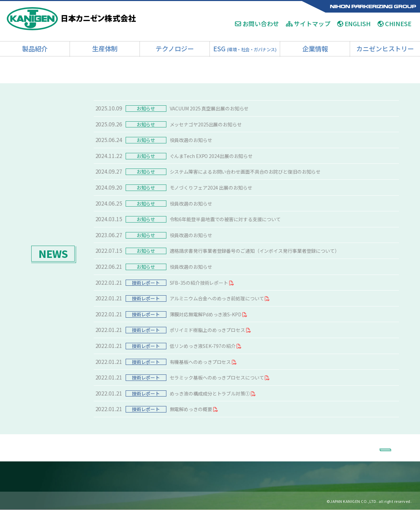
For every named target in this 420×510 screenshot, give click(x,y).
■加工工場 (95, 477)
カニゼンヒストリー (385, 48)
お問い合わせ (257, 24)
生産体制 (105, 48)
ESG (245, 48)
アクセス (68, 501)
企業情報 (315, 48)
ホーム (17, 501)
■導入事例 (206, 477)
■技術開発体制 (170, 477)
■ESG (255, 477)
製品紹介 (35, 48)
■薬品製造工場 (130, 477)
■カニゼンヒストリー (346, 477)
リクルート (92, 501)
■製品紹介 (63, 477)
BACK (375, 447)
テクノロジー (175, 48)
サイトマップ (308, 24)
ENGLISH (354, 24)
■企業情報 (304, 477)
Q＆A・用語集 (42, 501)
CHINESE (395, 24)
